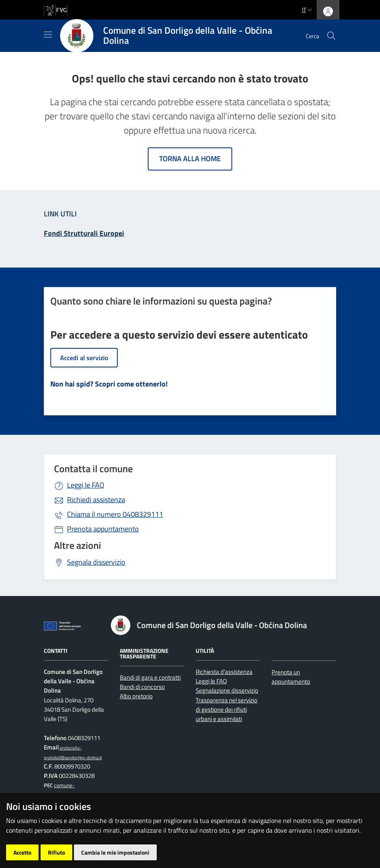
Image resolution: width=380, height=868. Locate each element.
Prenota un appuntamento (291, 677)
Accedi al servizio (84, 358)
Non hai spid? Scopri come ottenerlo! (109, 384)
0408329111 (115, 514)
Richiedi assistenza (96, 500)
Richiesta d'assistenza (224, 672)
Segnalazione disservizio (227, 690)
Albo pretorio (136, 696)
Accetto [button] (22, 852)
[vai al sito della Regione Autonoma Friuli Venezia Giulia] (56, 9)
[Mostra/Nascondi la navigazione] (48, 35)
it (308, 10)
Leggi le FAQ (86, 485)
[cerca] (331, 36)
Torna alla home (190, 159)
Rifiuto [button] (56, 852)
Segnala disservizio (96, 562)
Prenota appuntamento (103, 529)
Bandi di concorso (142, 687)
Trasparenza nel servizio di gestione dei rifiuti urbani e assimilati (227, 710)
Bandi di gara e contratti (150, 677)
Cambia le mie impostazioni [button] (115, 852)
